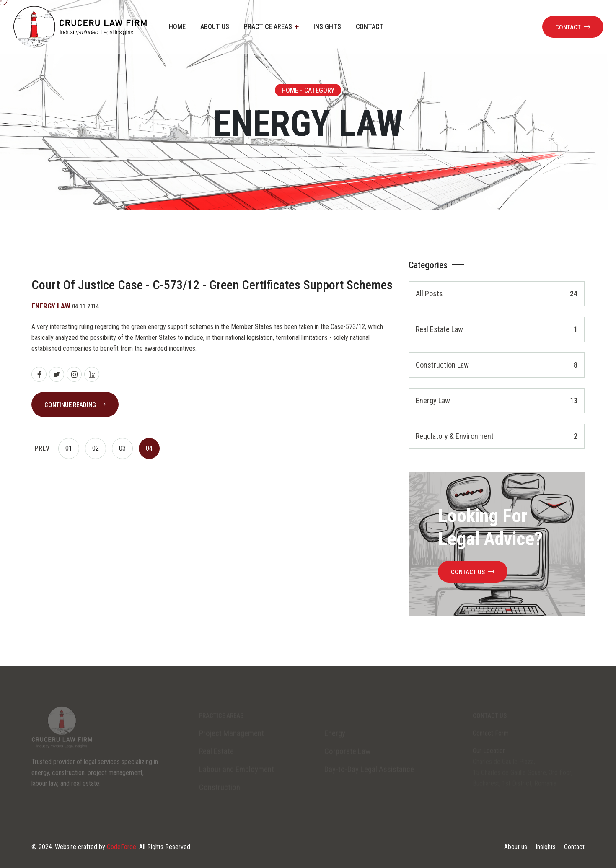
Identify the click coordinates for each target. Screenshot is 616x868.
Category (319, 90)
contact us (473, 572)
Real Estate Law (497, 329)
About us (215, 27)
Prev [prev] (42, 448)
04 (149, 448)
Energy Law (497, 401)
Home (177, 27)
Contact (370, 27)
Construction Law (497, 365)
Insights (327, 27)
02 (96, 448)
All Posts (497, 294)
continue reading (75, 405)
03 (122, 448)
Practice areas (268, 27)
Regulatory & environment (497, 436)
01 (69, 448)
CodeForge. (122, 847)
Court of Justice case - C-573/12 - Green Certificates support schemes (212, 285)
